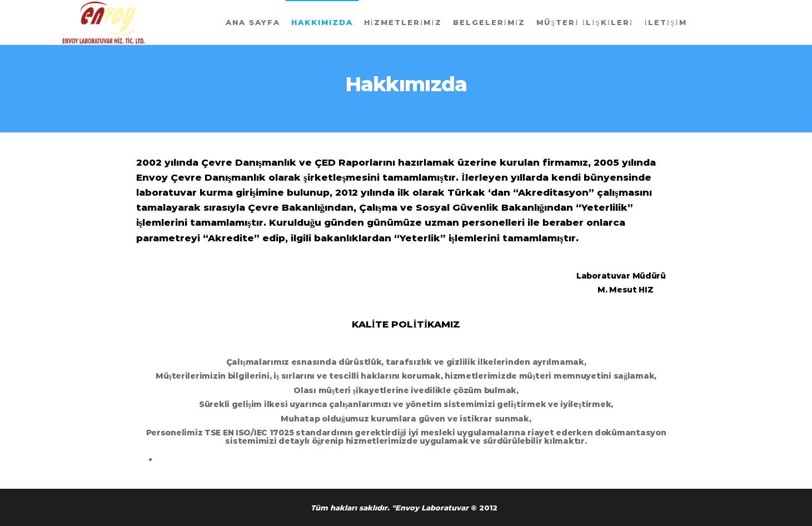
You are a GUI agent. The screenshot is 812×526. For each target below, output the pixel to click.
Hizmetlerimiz (403, 22)
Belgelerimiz (489, 22)
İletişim (665, 22)
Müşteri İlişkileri (585, 22)
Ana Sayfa (253, 22)
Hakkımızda (322, 22)
